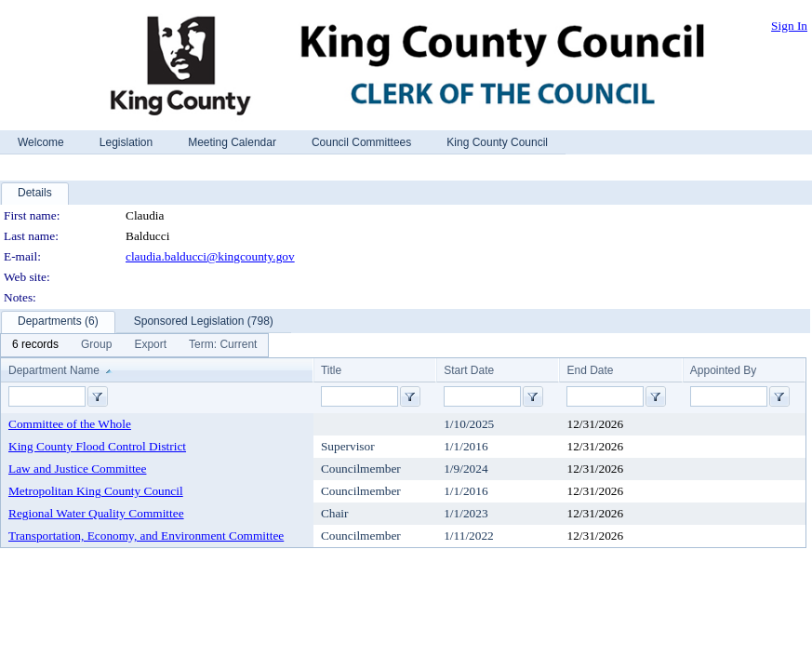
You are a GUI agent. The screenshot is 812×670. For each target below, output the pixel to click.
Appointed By (723, 370)
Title (331, 370)
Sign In (789, 26)
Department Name (54, 370)
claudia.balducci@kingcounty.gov (210, 256)
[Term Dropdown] (223, 345)
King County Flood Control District (97, 446)
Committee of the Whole (70, 424)
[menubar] (134, 345)
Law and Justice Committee (77, 469)
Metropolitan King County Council (96, 491)
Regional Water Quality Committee (96, 513)
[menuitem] (35, 345)
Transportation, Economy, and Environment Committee (146, 536)
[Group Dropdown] (96, 345)
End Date (590, 370)
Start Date (469, 370)
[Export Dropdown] (150, 345)
